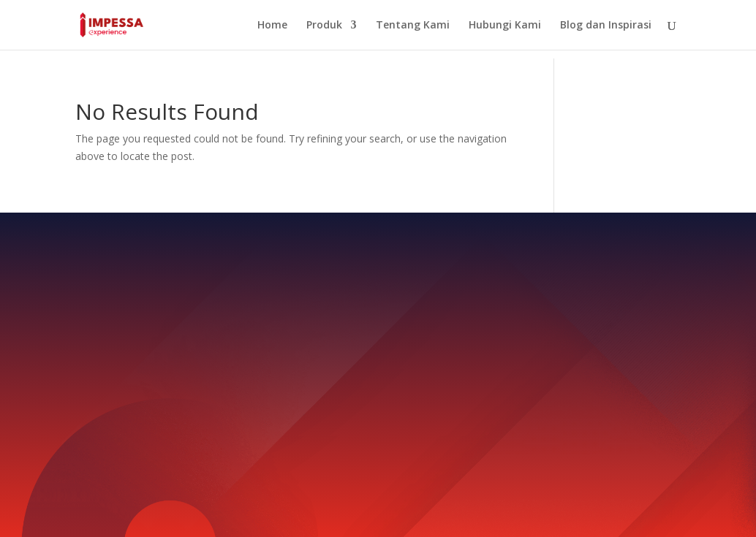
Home (272, 26)
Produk (324, 26)
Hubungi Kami (505, 26)
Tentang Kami (413, 26)
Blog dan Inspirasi (606, 26)
